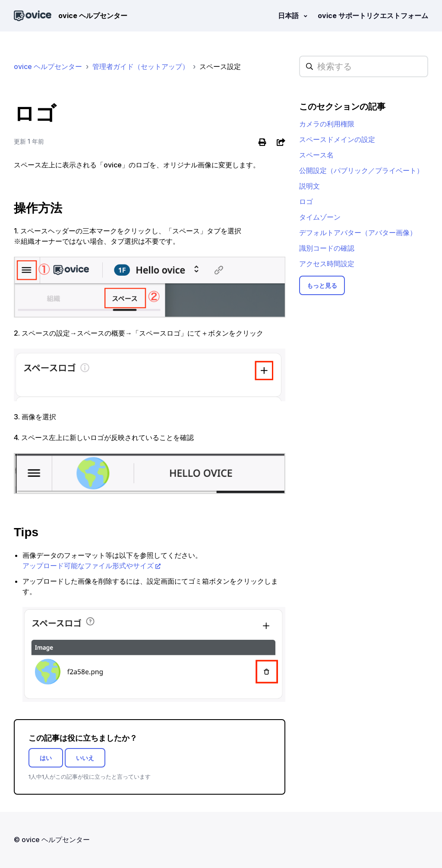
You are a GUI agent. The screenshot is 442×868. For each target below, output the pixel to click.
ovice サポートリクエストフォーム (373, 16)
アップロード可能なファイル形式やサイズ (88, 566)
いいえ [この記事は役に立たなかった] (85, 758)
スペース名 (316, 155)
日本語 (289, 16)
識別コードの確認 (327, 248)
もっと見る (322, 285)
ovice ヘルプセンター (48, 66)
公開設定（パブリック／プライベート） (361, 170)
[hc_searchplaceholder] (364, 66)
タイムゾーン (320, 217)
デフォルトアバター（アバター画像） (358, 233)
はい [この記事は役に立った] (46, 758)
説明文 (309, 186)
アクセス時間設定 (327, 264)
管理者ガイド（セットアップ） (141, 66)
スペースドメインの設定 (337, 139)
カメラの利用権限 (327, 124)
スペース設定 (220, 66)
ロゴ (306, 201)
